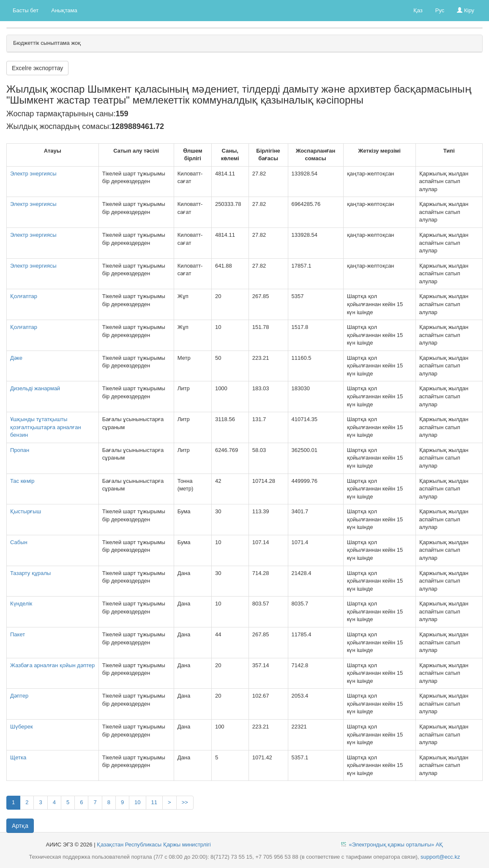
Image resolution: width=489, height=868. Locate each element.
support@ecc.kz (440, 857)
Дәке (16, 358)
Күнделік (21, 604)
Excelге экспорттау (37, 68)
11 (154, 802)
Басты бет (26, 10)
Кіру (466, 10)
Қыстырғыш (26, 511)
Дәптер (19, 696)
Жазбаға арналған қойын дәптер (52, 665)
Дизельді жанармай (35, 388)
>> (185, 802)
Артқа (20, 826)
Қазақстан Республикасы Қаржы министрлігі (154, 845)
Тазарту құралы (30, 573)
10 (137, 802)
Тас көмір (22, 481)
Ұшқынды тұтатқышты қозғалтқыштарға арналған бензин (46, 427)
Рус (440, 10)
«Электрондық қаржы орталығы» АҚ (396, 845)
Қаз (418, 10)
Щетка (18, 757)
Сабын (19, 542)
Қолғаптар (24, 296)
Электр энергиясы (33, 174)
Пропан (20, 450)
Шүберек (22, 727)
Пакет (18, 634)
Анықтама (64, 10)
